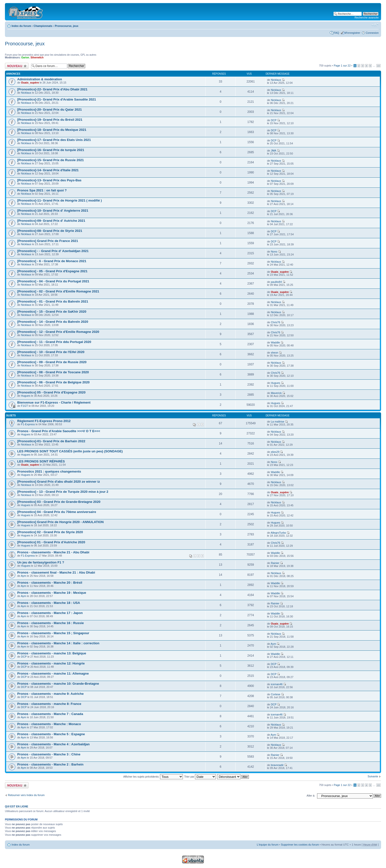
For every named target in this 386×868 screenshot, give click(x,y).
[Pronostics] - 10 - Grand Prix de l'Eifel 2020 (51, 352)
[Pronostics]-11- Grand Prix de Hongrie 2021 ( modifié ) (60, 200)
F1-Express (28, 424)
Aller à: (311, 796)
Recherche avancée (367, 17)
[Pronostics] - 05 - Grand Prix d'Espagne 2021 (52, 271)
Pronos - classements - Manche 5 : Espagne (51, 734)
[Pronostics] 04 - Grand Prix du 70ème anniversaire (57, 512)
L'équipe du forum (268, 845)
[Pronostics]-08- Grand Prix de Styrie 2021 (50, 231)
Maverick (276, 393)
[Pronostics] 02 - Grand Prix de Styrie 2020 (50, 532)
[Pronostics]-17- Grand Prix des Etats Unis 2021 (54, 140)
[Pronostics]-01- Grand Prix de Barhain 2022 (51, 441)
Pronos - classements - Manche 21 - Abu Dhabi (53, 552)
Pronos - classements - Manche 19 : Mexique (52, 593)
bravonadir (277, 765)
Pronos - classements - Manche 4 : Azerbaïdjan (53, 744)
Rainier (275, 563)
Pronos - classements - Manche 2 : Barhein (50, 764)
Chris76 (275, 322)
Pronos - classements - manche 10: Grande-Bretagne (58, 684)
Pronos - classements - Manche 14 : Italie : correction (58, 643)
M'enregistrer (353, 33)
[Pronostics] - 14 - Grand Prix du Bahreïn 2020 (53, 322)
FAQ (337, 33)
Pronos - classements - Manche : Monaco (49, 724)
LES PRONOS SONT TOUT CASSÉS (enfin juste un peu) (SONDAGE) (70, 451)
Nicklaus (276, 80)
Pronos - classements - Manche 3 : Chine (49, 754)
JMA (273, 151)
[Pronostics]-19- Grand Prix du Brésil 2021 (50, 120)
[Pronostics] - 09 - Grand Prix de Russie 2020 (52, 362)
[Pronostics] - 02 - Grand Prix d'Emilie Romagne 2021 (58, 291)
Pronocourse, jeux (66, 26)
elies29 (275, 452)
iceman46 (277, 684)
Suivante (373, 776)
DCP (274, 120)
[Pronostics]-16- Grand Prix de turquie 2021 (51, 150)
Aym (24, 576)
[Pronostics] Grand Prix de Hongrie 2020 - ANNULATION (60, 522)
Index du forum (21, 26)
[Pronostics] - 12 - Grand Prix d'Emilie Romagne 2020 (58, 332)
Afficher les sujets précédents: (153, 777)
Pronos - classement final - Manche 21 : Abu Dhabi (56, 572)
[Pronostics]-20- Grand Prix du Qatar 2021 (49, 110)
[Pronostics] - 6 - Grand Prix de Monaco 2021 (52, 261)
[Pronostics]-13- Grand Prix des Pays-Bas (49, 180)
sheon (274, 353)
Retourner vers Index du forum (26, 795)
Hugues (275, 383)
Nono (274, 252)
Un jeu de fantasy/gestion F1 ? (41, 562)
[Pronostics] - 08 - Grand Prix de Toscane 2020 (53, 372)
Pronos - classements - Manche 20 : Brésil (50, 583)
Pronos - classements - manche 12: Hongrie (51, 663)
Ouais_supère (30, 83)
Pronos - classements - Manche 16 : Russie (50, 623)
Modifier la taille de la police (375, 25)
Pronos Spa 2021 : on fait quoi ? (42, 190)
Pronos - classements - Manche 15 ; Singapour (53, 633)
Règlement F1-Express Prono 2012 (44, 421)
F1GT (24, 406)
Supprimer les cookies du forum (300, 845)
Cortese (276, 694)
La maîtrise (277, 422)
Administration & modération (40, 79)
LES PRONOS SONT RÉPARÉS (41, 461)
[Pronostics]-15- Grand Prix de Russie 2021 (50, 160)
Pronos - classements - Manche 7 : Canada (50, 714)
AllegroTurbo (279, 533)
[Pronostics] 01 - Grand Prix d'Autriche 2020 (51, 542)
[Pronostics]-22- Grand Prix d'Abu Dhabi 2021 (52, 89)
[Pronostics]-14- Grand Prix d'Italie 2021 (48, 170)
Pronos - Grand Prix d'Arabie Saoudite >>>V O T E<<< (59, 431)
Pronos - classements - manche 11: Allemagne (53, 673)
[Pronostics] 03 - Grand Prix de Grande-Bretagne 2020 (59, 502)
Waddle (275, 342)
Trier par (200, 777)
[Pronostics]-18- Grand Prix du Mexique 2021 (52, 130)
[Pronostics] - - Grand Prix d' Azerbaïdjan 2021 (53, 251)
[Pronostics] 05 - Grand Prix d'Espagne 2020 (51, 392)
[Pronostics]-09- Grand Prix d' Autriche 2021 (51, 221)
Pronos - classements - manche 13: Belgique (52, 653)
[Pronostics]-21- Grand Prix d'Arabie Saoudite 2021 (57, 99)
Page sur (342, 66)
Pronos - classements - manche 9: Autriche (50, 694)
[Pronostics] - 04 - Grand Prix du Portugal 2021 (53, 281)
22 (378, 66)
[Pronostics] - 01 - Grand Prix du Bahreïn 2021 (53, 301)
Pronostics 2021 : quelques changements (49, 471)
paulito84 (276, 282)
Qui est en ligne (17, 806)
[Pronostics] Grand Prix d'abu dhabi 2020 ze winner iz (59, 482)
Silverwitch (37, 58)
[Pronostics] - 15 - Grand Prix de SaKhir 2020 (52, 312)
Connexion (372, 33)
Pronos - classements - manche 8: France (49, 704)
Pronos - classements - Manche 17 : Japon (50, 613)
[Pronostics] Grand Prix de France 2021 (48, 241)
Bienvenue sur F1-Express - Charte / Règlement (54, 402)
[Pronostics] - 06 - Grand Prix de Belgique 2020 (53, 382)
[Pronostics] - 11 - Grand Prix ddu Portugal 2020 (54, 342)
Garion (25, 58)
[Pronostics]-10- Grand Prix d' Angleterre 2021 (53, 211)
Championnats (43, 26)
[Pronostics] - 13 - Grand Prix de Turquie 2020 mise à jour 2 (63, 492)
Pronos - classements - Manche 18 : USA (49, 603)
